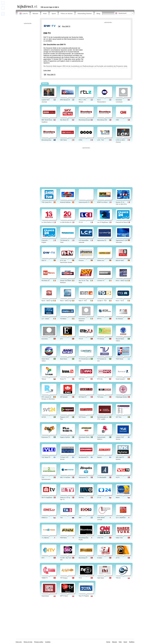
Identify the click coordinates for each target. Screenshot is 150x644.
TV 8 (80, 578)
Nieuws (35, 14)
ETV (62, 339)
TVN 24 (118, 578)
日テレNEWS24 (121, 518)
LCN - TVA (101, 140)
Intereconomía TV (84, 202)
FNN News (63, 538)
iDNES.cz (45, 518)
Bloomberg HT (83, 558)
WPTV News (64, 596)
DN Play (81, 497)
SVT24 (44, 417)
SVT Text (119, 417)
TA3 (61, 518)
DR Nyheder (64, 397)
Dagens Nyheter (65, 437)
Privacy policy (39, 642)
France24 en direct (122, 222)
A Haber (100, 558)
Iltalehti (99, 457)
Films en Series (67, 14)
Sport (54, 14)
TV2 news (100, 397)
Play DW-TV (51, 75)
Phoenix (81, 260)
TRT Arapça (64, 578)
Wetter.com (101, 260)
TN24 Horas (120, 359)
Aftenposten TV (83, 477)
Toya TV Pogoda (84, 596)
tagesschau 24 (102, 240)
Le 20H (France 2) (66, 222)
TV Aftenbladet (102, 477)
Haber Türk (119, 538)
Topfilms (132, 642)
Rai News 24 (46, 281)
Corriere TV (101, 281)
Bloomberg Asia (46, 140)
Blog (98, 14)
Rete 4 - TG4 (83, 301)
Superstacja (45, 596)
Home (108, 642)
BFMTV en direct (102, 202)
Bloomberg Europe (84, 120)
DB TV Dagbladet (47, 497)
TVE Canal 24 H (47, 202)
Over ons (19, 642)
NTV (43, 558)
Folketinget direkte (121, 397)
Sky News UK (64, 120)
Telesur (44, 379)
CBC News (64, 140)
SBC (80, 518)
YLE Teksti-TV (46, 457)
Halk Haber (101, 578)
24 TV (118, 558)
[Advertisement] (46, 2)
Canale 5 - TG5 (102, 301)
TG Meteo (63, 319)
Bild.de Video (120, 260)
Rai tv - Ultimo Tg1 (121, 281)
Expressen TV (46, 437)
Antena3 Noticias (65, 202)
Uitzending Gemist (85, 14)
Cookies (48, 642)
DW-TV (44, 260)
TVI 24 (81, 339)
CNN (117, 120)
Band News (64, 359)
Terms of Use (28, 642)
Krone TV (63, 379)
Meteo (118, 497)
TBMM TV (45, 578)
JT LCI (81, 222)
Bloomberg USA (102, 120)
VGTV (118, 477)
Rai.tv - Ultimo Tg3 (66, 301)
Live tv (24, 14)
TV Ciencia (101, 339)
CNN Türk (100, 538)
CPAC (81, 140)
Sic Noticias (119, 319)
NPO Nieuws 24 (65, 100)
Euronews (45, 339)
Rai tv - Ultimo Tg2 (47, 301)
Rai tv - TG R (120, 301)
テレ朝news (45, 538)
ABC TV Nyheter (65, 477)
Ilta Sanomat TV (84, 457)
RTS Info (100, 379)
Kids (45, 14)
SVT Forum (82, 417)
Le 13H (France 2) (47, 222)
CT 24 (99, 497)
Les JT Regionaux (103, 222)
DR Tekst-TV (83, 397)
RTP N (99, 319)
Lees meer (47, 70)
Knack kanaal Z (121, 379)
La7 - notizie (45, 319)
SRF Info (81, 379)
